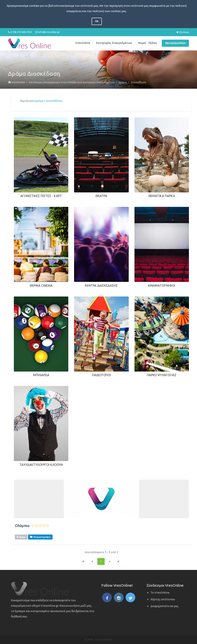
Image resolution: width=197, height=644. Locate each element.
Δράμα (39, 101)
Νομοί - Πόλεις (147, 43)
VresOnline (83, 43)
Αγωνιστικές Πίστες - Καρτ (41, 196)
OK (97, 21)
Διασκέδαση (54, 101)
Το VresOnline (160, 593)
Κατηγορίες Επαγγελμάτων (114, 43)
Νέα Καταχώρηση (175, 43)
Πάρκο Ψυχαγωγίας (162, 375)
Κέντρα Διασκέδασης (101, 286)
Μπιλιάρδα (41, 375)
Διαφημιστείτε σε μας (164, 606)
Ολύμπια (22, 526)
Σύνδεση (183, 32)
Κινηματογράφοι (162, 286)
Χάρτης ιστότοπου (163, 599)
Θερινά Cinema (41, 286)
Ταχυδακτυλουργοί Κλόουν (41, 465)
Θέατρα (101, 196)
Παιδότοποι (101, 375)
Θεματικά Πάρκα (162, 196)
